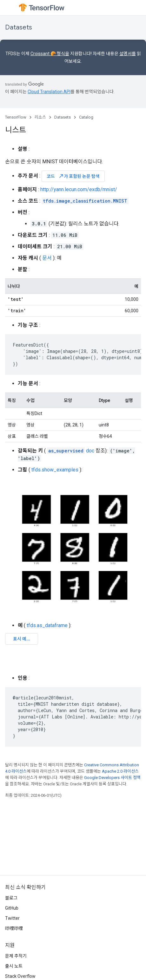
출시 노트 (14, 966)
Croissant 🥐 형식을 (50, 54)
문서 (47, 258)
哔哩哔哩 (14, 928)
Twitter (12, 918)
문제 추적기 (16, 956)
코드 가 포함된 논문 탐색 (73, 176)
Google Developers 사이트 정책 (112, 778)
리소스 (40, 117)
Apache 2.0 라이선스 (120, 771)
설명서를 (128, 54)
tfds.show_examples (55, 470)
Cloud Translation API (49, 92)
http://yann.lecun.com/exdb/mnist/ (79, 189)
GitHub (12, 908)
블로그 (11, 898)
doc (71, 451)
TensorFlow (16, 117)
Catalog (86, 117)
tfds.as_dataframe (47, 625)
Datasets (19, 27)
